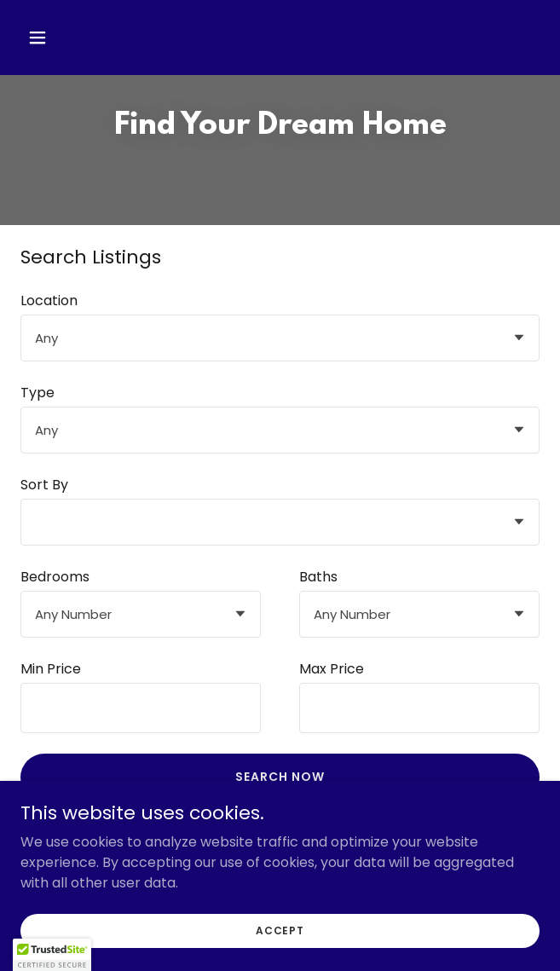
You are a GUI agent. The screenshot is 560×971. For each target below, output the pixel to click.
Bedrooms (55, 577)
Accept (280, 930)
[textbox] (141, 708)
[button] (80, 38)
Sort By (44, 485)
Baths (318, 577)
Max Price (332, 669)
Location (49, 301)
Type (38, 393)
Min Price (51, 669)
